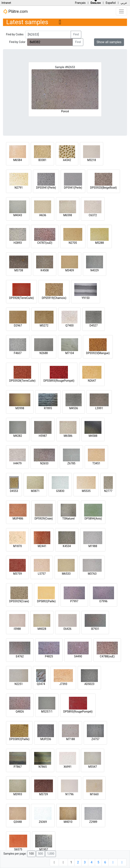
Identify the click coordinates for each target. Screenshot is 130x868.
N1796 (69, 794)
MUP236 (46, 739)
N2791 (19, 188)
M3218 (92, 160)
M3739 (44, 794)
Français (80, 3)
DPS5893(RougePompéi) (59, 381)
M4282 (18, 436)
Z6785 (71, 463)
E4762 (20, 656)
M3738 (19, 270)
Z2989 (93, 822)
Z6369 (43, 822)
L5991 (99, 408)
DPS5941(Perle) (46, 188)
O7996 (103, 601)
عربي (124, 3)
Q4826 (20, 712)
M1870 (18, 546)
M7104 (70, 353)
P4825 (49, 656)
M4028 (42, 629)
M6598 (68, 215)
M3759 (18, 574)
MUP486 (18, 519)
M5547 (93, 767)
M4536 (74, 408)
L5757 (42, 574)
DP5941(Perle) (73, 188)
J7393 (63, 684)
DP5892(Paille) (46, 601)
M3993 (18, 794)
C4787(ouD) (45, 243)
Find (76, 34)
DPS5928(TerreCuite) (22, 381)
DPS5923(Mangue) (98, 353)
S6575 (18, 849)
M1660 (94, 794)
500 (40, 854)
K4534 (67, 546)
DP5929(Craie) (44, 519)
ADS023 (89, 684)
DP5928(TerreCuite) (21, 298)
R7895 (48, 408)
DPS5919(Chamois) (54, 298)
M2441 (42, 546)
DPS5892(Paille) (19, 739)
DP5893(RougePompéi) (78, 712)
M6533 (66, 574)
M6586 (68, 436)
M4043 (18, 215)
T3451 (96, 463)
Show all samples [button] (109, 42)
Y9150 (86, 298)
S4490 (78, 656)
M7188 (70, 739)
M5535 (86, 491)
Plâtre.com (15, 12)
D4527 (94, 325)
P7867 (18, 767)
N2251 (19, 684)
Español (111, 3)
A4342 (67, 160)
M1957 (44, 849)
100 (31, 854)
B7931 (95, 629)
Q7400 (69, 325)
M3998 (20, 408)
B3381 (42, 160)
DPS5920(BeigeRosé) (103, 188)
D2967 (18, 325)
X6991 (67, 767)
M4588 (93, 436)
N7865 (43, 767)
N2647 (92, 381)
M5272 (44, 325)
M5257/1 (47, 712)
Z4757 (95, 739)
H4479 (17, 463)
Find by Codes (15, 34)
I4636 (43, 215)
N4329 (95, 270)
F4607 (18, 353)
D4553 (14, 491)
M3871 (35, 491)
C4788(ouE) (107, 656)
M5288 (99, 243)
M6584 (18, 160)
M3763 (92, 574)
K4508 (45, 270)
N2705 (73, 243)
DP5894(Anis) (93, 519)
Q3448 (18, 822)
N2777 (108, 491)
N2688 (44, 353)
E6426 (67, 629)
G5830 (60, 491)
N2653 (44, 463)
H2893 (18, 243)
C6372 (93, 215)
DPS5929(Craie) (19, 601)
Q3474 (41, 684)
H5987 (43, 436)
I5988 (17, 629)
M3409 (70, 270)
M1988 (93, 546)
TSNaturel (68, 519)
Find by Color (17, 42)
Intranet (6, 3)
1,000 (51, 854)
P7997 (74, 601)
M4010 (68, 822)
